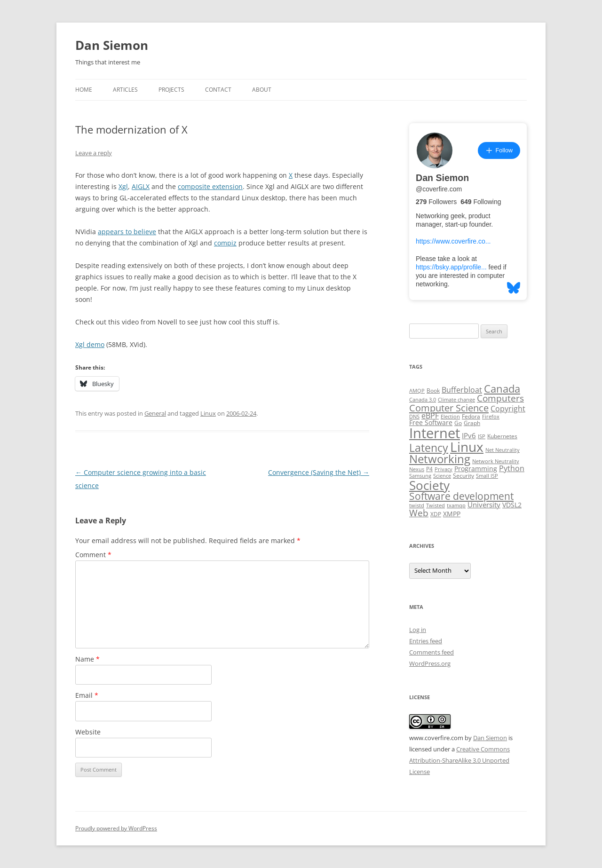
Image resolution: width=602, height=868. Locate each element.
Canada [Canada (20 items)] (502, 389)
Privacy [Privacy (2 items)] (444, 469)
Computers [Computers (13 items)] (500, 398)
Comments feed (432, 652)
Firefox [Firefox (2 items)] (491, 417)
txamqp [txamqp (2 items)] (456, 505)
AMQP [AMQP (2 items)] (417, 391)
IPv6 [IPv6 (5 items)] (469, 435)
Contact (218, 90)
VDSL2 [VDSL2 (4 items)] (512, 505)
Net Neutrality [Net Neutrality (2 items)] (503, 450)
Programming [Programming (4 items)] (476, 469)
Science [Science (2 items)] (442, 476)
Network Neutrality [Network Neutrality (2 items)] (496, 461)
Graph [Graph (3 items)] (472, 423)
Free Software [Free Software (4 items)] (431, 423)
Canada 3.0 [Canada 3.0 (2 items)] (423, 400)
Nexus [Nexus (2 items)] (417, 469)
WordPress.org (430, 663)
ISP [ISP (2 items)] (482, 436)
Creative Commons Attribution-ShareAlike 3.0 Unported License (459, 760)
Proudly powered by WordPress (116, 828)
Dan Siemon (112, 45)
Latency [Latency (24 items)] (429, 448)
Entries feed (426, 641)
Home (84, 90)
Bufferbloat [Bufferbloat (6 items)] (462, 390)
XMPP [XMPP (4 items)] (452, 514)
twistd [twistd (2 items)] (417, 505)
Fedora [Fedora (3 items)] (471, 416)
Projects (171, 90)
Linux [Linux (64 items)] (467, 447)
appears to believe (127, 232)
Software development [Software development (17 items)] (461, 496)
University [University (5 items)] (484, 505)
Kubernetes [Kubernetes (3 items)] (502, 436)
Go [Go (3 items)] (458, 423)
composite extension (210, 186)
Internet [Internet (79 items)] (435, 433)
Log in (418, 630)
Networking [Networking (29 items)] (440, 459)
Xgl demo (90, 344)
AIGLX (141, 186)
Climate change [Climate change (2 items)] (456, 400)
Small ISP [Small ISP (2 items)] (487, 476)
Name (87, 659)
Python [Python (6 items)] (512, 468)
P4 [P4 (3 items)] (429, 469)
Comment (93, 555)
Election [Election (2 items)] (450, 417)
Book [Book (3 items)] (433, 391)
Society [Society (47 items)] (429, 485)
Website (88, 732)
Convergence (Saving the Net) (319, 472)
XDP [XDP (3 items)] (436, 514)
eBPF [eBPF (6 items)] (430, 416)
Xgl (123, 186)
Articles (125, 90)
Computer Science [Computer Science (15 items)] (449, 408)
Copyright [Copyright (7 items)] (508, 409)
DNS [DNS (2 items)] (414, 417)
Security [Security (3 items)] (463, 476)
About (262, 90)
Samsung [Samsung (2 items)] (420, 476)
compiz (225, 243)
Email (87, 695)
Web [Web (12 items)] (419, 513)
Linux (208, 413)
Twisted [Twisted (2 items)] (436, 505)
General (155, 413)
